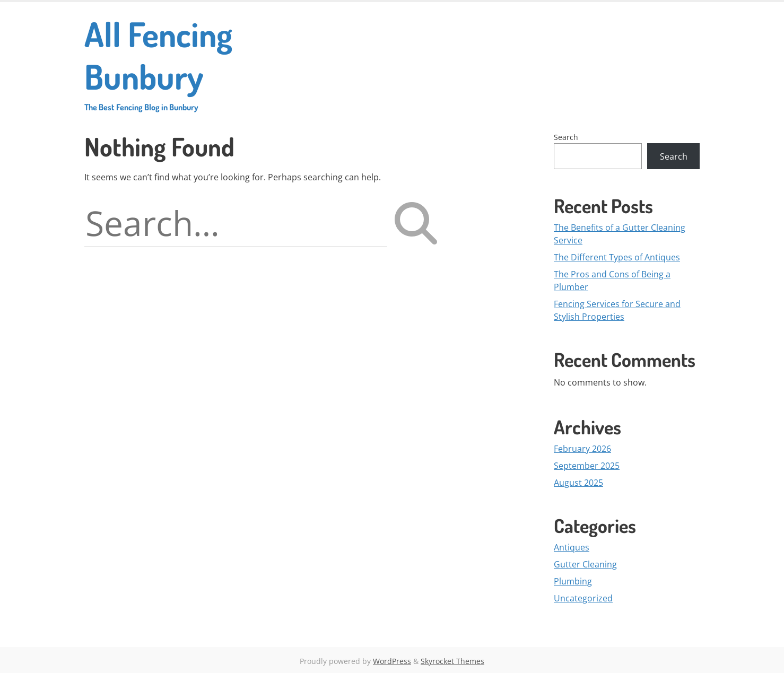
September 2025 (587, 466)
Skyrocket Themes (452, 661)
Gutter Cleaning (585, 564)
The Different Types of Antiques (617, 257)
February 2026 (582, 449)
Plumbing (573, 581)
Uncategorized (583, 598)
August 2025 (578, 483)
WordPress (392, 661)
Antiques (572, 547)
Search (566, 137)
